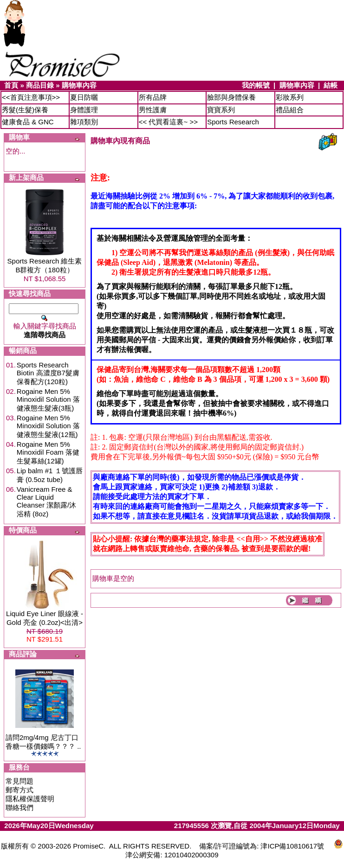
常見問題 (19, 781)
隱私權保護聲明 (30, 799)
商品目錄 (40, 85)
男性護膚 (153, 110)
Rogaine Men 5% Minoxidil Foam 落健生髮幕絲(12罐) (48, 453)
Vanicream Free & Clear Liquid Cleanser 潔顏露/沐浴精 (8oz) (46, 502)
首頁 (11, 85)
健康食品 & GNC (28, 122)
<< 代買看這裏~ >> (168, 122)
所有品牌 (153, 97)
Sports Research (233, 122)
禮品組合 (290, 110)
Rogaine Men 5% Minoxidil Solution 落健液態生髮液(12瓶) (48, 426)
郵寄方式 (19, 790)
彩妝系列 (290, 97)
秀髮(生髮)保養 (25, 110)
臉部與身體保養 (231, 97)
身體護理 (84, 110)
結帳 (331, 85)
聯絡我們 (19, 807)
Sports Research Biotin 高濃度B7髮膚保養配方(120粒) (48, 373)
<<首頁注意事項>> (31, 97)
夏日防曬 (84, 97)
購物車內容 (79, 85)
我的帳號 (256, 85)
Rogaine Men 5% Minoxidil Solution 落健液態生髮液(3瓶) (48, 400)
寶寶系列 (221, 110)
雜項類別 (84, 122)
